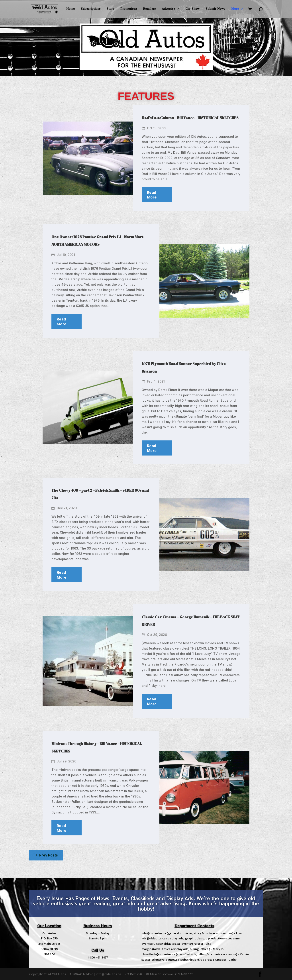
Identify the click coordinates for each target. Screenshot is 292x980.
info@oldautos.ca (154, 933)
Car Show (193, 9)
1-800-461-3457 (98, 957)
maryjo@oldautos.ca (156, 949)
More (235, 9)
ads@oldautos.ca (154, 938)
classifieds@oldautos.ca (158, 954)
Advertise (168, 9)
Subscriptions (91, 9)
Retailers (149, 9)
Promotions (129, 9)
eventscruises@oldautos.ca (161, 944)
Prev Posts (49, 855)
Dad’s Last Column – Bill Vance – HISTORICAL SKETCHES (190, 118)
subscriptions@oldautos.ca (160, 960)
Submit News (215, 9)
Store (110, 9)
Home (71, 9)
